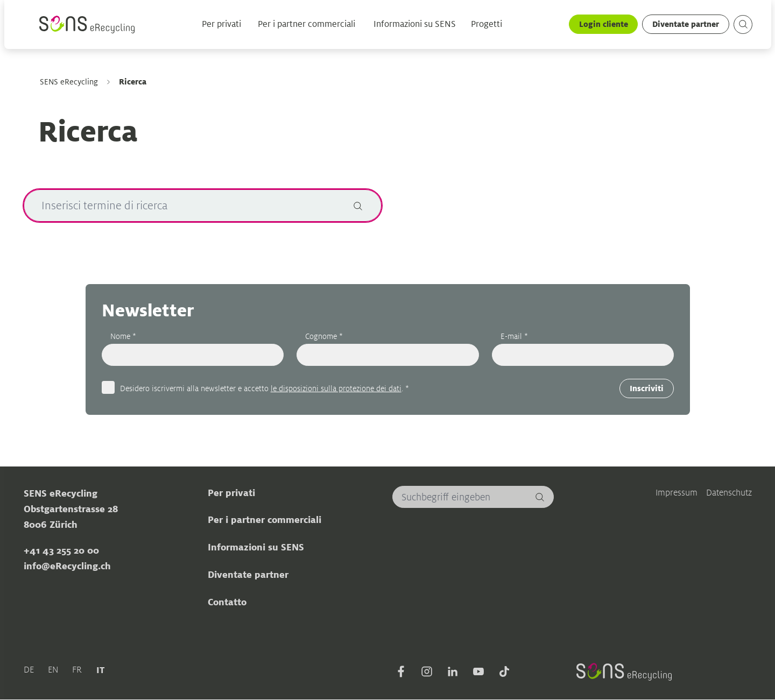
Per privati (221, 25)
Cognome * (324, 336)
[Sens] (87, 25)
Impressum (677, 492)
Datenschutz (729, 492)
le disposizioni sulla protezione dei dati (336, 388)
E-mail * (514, 336)
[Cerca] (357, 206)
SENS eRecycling (68, 82)
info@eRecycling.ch (67, 566)
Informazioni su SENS (414, 25)
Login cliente (603, 24)
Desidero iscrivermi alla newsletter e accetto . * (264, 388)
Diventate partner (685, 24)
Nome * (123, 336)
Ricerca (132, 82)
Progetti (486, 25)
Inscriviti (647, 389)
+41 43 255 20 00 (61, 550)
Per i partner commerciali (306, 25)
